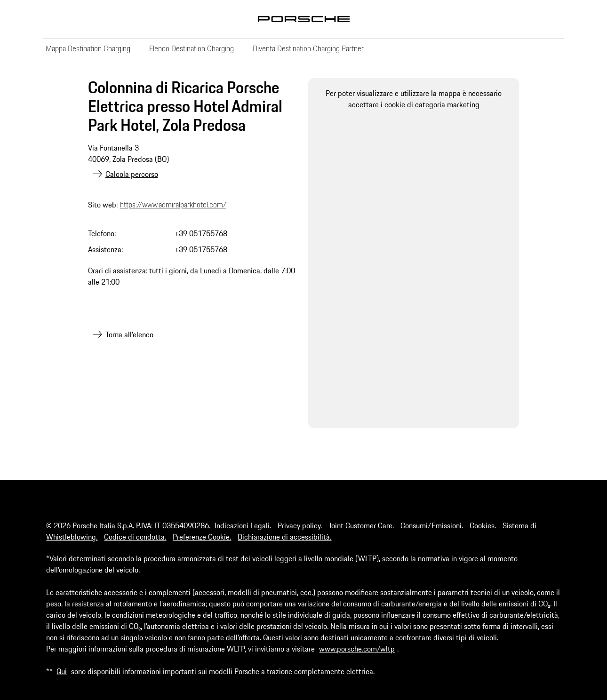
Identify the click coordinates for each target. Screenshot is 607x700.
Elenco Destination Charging (192, 48)
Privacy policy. (300, 525)
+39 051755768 (201, 233)
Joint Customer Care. (361, 525)
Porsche (303, 19)
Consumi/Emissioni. (432, 525)
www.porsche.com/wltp (357, 649)
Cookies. (483, 525)
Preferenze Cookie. (202, 537)
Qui (62, 671)
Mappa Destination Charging (88, 48)
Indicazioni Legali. (243, 525)
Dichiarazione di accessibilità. (284, 537)
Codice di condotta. (135, 537)
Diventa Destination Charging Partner (308, 48)
